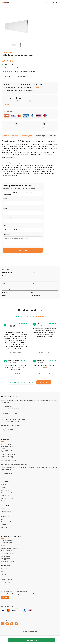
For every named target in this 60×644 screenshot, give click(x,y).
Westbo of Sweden (7, 582)
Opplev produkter (8, 473)
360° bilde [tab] (52, 136)
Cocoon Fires (5, 569)
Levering (4, 488)
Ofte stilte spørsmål (7, 498)
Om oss (3, 508)
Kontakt (3, 485)
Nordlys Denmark (6, 580)
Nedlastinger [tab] (41, 136)
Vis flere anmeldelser (44, 382)
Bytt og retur (5, 490)
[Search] (40, 2)
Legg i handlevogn (31, 640)
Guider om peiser (6, 516)
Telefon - (8, 217)
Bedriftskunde (5, 501)
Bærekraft (4, 527)
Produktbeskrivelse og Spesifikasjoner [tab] (18, 136)
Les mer (8, 104)
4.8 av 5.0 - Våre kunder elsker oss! (25, 72)
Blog (2, 519)
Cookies (3, 524)
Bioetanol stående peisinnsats (10, 548)
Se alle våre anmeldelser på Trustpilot (21, 382)
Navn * (5, 199)
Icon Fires (4, 574)
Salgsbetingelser (6, 511)
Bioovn (3, 545)
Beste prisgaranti (6, 493)
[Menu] (56, 2)
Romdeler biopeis (6, 551)
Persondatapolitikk (7, 522)
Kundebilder (5, 514)
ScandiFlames (7, 52)
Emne (5, 226)
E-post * (5, 208)
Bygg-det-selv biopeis (8, 561)
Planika (3, 572)
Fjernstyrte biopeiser (7, 553)
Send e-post (23, 250)
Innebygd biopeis (6, 559)
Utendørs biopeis (6, 556)
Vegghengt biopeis (7, 540)
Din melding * (7, 234)
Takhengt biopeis (6, 543)
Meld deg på (5, 598)
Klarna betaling (6, 496)
